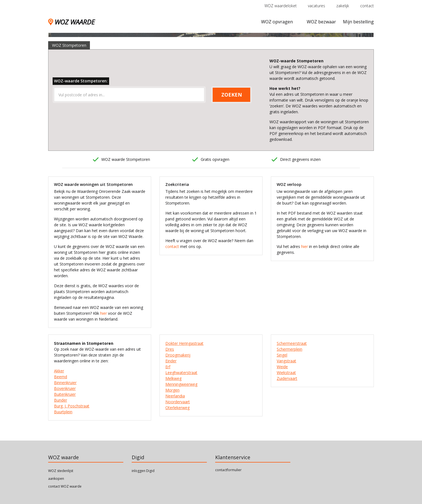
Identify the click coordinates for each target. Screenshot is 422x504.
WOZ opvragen (277, 22)
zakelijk (343, 6)
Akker (59, 371)
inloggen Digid (143, 471)
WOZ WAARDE (71, 22)
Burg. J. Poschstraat (72, 406)
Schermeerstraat (292, 343)
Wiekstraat (286, 373)
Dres (170, 349)
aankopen (56, 479)
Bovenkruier (65, 388)
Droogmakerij (178, 355)
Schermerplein (289, 349)
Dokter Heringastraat (184, 343)
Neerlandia (175, 396)
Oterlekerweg (177, 408)
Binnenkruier (65, 383)
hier (104, 313)
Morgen (172, 390)
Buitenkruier (65, 394)
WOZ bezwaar (321, 22)
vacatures (316, 6)
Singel (282, 355)
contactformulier (228, 470)
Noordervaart (178, 402)
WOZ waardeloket (281, 6)
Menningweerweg (181, 384)
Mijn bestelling (358, 22)
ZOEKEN (232, 95)
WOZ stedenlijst (61, 471)
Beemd (61, 377)
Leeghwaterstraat (181, 373)
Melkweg (173, 378)
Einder (171, 361)
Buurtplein (63, 412)
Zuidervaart (287, 378)
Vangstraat (286, 361)
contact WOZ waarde (65, 486)
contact (367, 6)
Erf (168, 367)
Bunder (61, 400)
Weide (282, 367)
